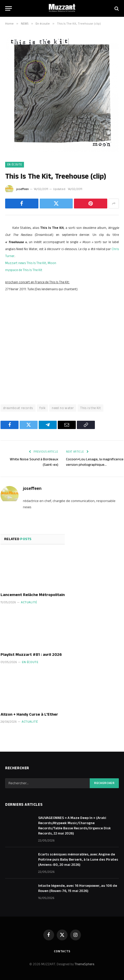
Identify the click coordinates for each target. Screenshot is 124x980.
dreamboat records (18, 408)
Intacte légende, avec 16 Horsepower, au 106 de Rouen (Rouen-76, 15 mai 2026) (78, 888)
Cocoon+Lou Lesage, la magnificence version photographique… (95, 462)
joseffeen (23, 189)
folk (43, 408)
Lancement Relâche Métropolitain (33, 595)
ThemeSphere (84, 964)
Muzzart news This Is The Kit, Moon (31, 263)
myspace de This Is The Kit (24, 270)
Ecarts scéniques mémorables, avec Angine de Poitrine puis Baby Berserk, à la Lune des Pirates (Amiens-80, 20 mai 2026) (78, 860)
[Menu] (9, 8)
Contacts (62, 951)
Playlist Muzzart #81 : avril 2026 (31, 655)
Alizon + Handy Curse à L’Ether (29, 714)
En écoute (15, 165)
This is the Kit (90, 408)
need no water (63, 408)
